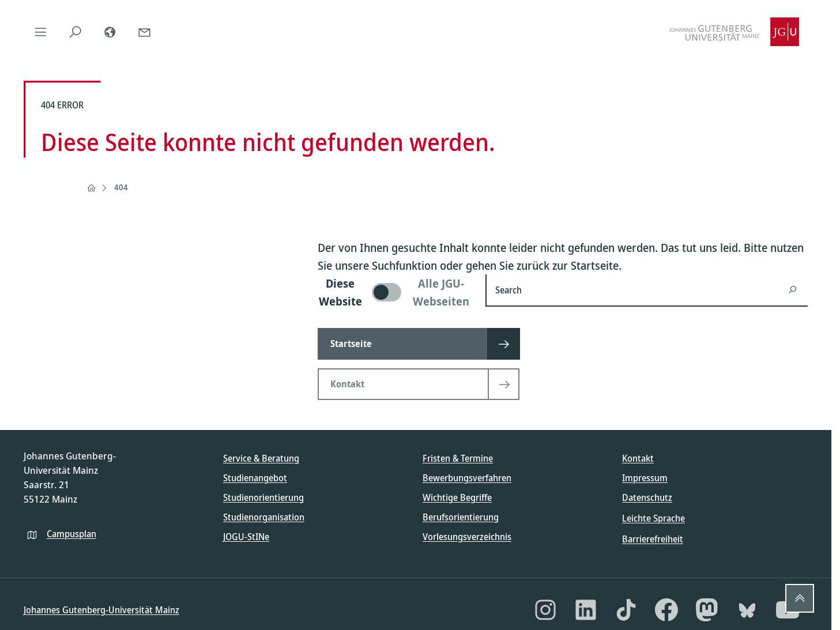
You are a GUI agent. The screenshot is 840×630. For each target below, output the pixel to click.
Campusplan (71, 534)
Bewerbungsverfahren (467, 478)
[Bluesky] (747, 610)
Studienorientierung (263, 497)
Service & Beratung (261, 458)
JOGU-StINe (246, 537)
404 (121, 187)
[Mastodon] (707, 610)
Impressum (645, 478)
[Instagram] (545, 610)
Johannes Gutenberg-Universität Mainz (101, 610)
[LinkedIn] (586, 610)
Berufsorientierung (461, 517)
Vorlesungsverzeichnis (467, 537)
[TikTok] (626, 610)
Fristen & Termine (458, 458)
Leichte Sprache (653, 518)
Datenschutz (647, 497)
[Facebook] (666, 610)
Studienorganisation (264, 517)
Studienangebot (255, 478)
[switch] (395, 292)
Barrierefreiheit (653, 539)
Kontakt (638, 458)
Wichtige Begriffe (457, 497)
